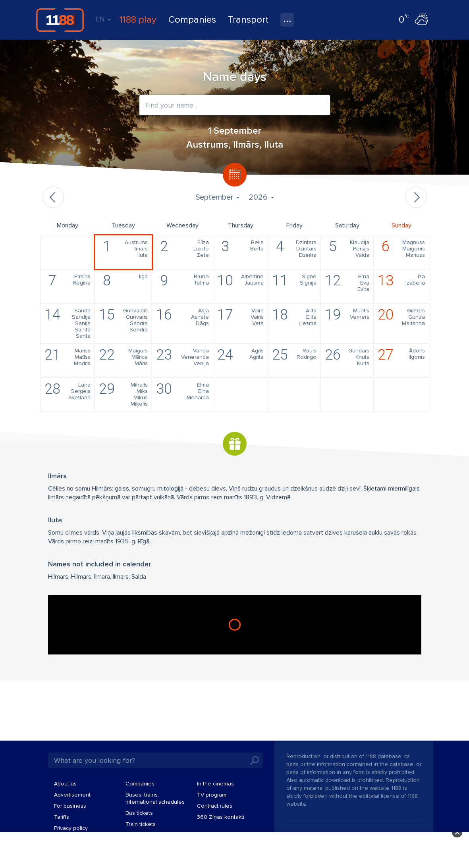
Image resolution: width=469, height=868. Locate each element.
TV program (212, 795)
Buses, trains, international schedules (155, 798)
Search (255, 760)
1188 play (138, 20)
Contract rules (215, 806)
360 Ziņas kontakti (221, 817)
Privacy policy (71, 828)
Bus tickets (139, 813)
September (217, 197)
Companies (192, 20)
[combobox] (235, 105)
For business (70, 806)
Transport (248, 20)
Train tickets (141, 824)
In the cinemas (215, 784)
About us (65, 784)
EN (103, 19)
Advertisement (72, 795)
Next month (416, 197)
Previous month (53, 197)
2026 (261, 197)
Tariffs (62, 817)
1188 (60, 20)
